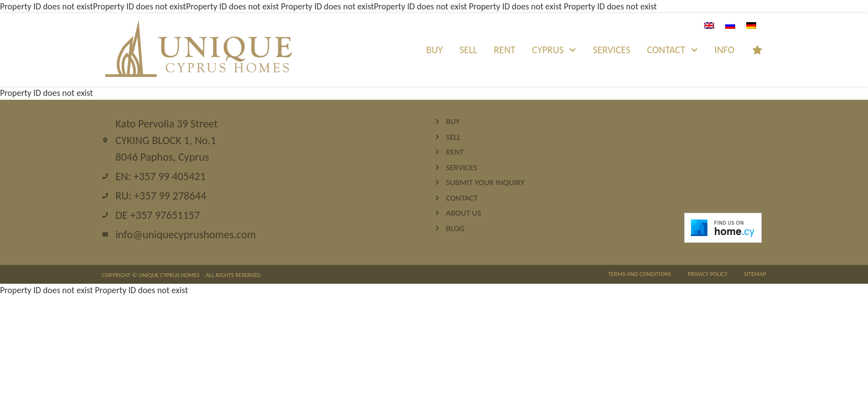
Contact (673, 50)
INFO (724, 50)
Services (612, 50)
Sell (468, 50)
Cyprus (554, 50)
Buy (435, 50)
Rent (505, 50)
